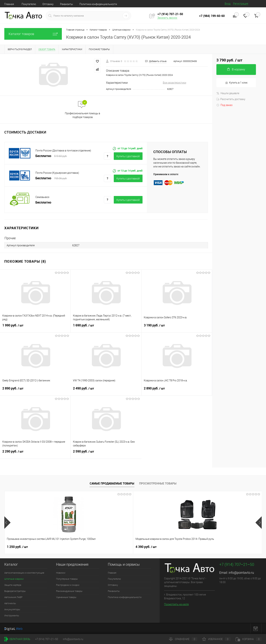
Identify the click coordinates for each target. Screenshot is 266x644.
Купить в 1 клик (236, 83)
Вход (228, 4)
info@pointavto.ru (241, 573)
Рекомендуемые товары (69, 591)
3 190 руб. (177, 327)
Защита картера (13, 585)
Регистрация (241, 4)
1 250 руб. (17, 547)
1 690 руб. (106, 327)
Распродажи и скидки (68, 585)
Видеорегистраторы (15, 591)
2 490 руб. (106, 391)
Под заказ (224, 105)
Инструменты (12, 616)
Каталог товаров (33, 34)
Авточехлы (10, 603)
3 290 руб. (210, 547)
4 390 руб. (82, 547)
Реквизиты (66, 4)
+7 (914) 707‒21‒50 (47, 639)
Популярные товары (67, 579)
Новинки (61, 573)
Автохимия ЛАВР (13, 597)
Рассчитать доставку (231, 99)
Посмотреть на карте (176, 604)
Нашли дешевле (228, 93)
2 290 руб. (35, 454)
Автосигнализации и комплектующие (24, 573)
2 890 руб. (35, 391)
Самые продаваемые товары (112, 483)
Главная (9, 4)
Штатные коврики (14, 579)
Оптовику (48, 4)
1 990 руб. (35, 327)
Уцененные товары (66, 597)
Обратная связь (17, 639)
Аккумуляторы (12, 609)
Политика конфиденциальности (98, 4)
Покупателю (29, 4)
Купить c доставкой (128, 156)
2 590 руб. (106, 454)
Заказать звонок (167, 18)
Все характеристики (175, 83)
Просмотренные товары (158, 483)
